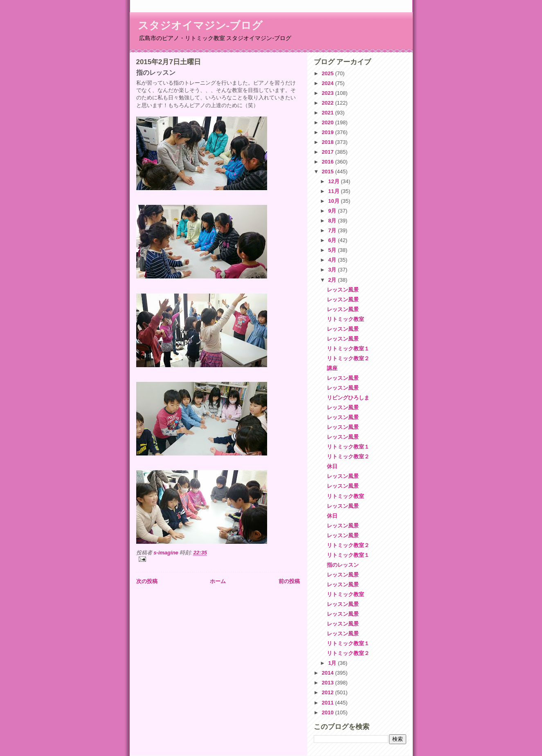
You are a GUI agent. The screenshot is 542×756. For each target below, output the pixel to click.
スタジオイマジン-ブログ (200, 25)
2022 (329, 103)
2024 (329, 83)
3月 (333, 270)
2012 (329, 692)
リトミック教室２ (348, 358)
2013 (329, 683)
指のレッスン (343, 565)
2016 (329, 162)
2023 (329, 93)
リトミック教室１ (348, 349)
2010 (329, 712)
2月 (333, 280)
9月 (333, 211)
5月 (333, 250)
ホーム (218, 581)
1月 (333, 663)
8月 (333, 221)
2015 (329, 172)
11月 (334, 191)
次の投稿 (147, 581)
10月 (334, 201)
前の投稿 (289, 581)
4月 (333, 260)
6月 (333, 240)
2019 (329, 132)
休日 (332, 466)
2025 (329, 73)
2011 (329, 703)
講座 (332, 368)
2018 (329, 142)
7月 (333, 230)
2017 (329, 152)
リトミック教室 (345, 319)
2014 (329, 673)
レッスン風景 (343, 290)
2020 (329, 122)
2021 (329, 113)
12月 (334, 181)
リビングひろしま (348, 398)
